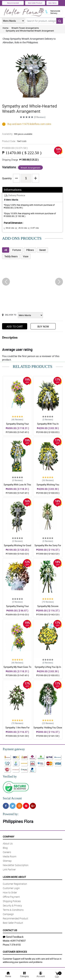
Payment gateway (14, 749)
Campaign (8, 914)
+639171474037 (18, 941)
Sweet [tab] (42, 250)
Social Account (12, 798)
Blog (5, 848)
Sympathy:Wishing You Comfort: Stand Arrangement (48, 486)
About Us (8, 843)
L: (9, 228)
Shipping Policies (12, 901)
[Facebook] (6, 806)
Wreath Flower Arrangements (25, 28)
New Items (52, 3)
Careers (7, 852)
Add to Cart (15, 326)
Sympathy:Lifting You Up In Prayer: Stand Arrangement (48, 668)
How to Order (10, 892)
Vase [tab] (26, 256)
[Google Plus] (33, 806)
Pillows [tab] (30, 250)
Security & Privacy (12, 905)
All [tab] (6, 250)
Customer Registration (15, 884)
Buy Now (43, 326)
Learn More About (14, 877)
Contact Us (10, 930)
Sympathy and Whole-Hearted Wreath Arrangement (30, 31)
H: (33, 228)
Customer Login (11, 888)
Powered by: (11, 814)
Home (5, 28)
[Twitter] (13, 806)
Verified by (10, 777)
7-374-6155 (15, 945)
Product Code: (14, 141)
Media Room (10, 856)
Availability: (17, 134)
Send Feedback (13, 937)
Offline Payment (11, 897)
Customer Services (15, 952)
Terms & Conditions (13, 910)
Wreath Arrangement (30, 168)
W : (21, 228)
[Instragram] (19, 806)
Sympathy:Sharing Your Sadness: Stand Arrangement (17, 425)
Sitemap (7, 861)
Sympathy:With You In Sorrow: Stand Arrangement (48, 425)
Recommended (13, 3)
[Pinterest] (26, 806)
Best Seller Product (35, 3)
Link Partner (9, 869)
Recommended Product (15, 918)
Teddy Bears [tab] (11, 256)
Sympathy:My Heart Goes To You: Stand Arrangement (17, 668)
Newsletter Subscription (16, 865)
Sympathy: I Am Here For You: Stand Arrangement (17, 729)
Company (8, 837)
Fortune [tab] (17, 250)
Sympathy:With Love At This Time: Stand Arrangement (17, 486)
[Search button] (60, 21)
